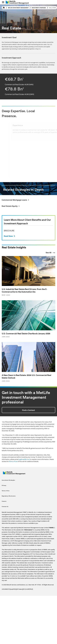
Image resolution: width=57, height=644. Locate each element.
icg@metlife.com (24, 459)
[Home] (4, 8)
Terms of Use (13, 461)
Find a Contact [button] (28, 410)
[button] (3, 2)
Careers (4, 501)
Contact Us (5, 507)
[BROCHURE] (10, 236)
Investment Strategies (39, 8)
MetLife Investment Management (18, 8)
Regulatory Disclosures (9, 496)
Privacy (4, 486)
